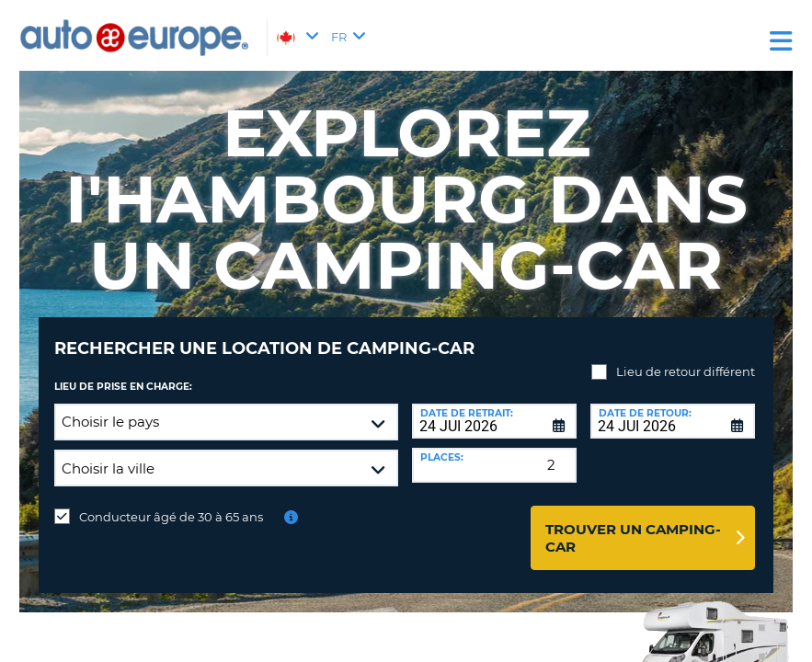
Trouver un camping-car (633, 524)
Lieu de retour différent (686, 358)
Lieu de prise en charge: (123, 373)
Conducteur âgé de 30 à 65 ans (171, 503)
